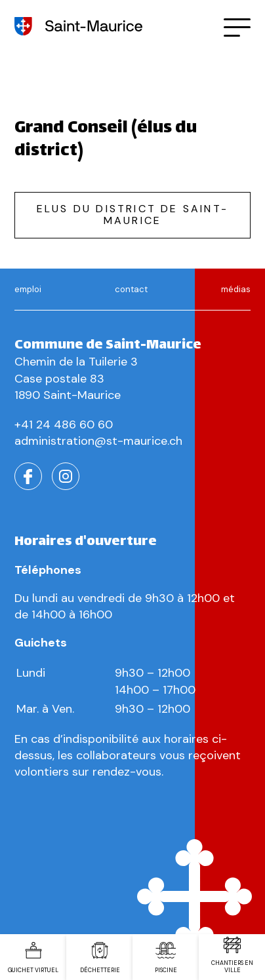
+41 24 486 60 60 (64, 424)
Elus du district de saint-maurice (132, 215)
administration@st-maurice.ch (98, 441)
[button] (237, 27)
